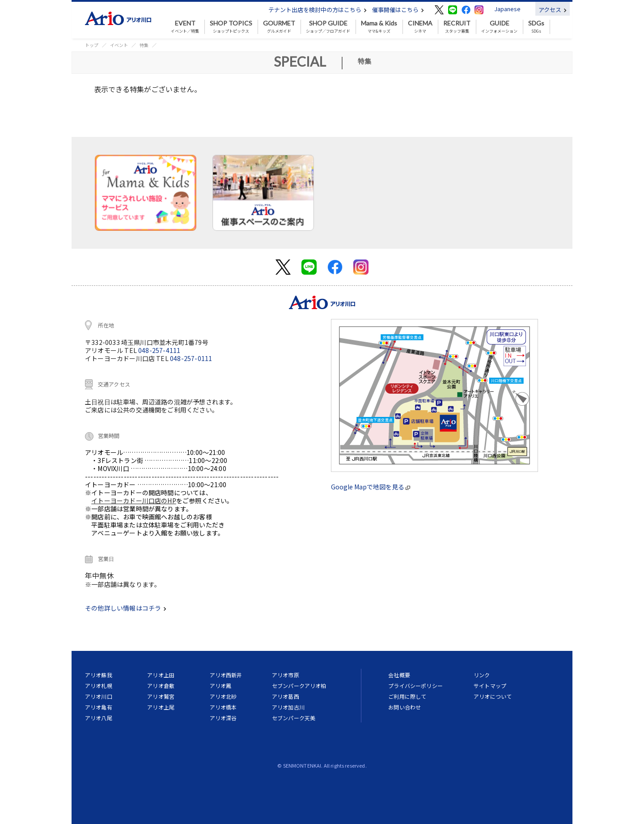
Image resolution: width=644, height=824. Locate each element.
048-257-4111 (159, 350)
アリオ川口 (99, 696)
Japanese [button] (507, 9)
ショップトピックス (231, 27)
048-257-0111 (191, 358)
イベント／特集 (185, 27)
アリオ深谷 (223, 718)
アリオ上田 (161, 675)
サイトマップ (490, 686)
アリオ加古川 (288, 707)
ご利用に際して (407, 696)
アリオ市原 (286, 675)
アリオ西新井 (226, 675)
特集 (144, 45)
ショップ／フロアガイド (328, 27)
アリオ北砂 (223, 696)
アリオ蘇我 (99, 675)
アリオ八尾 (99, 718)
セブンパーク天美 (294, 718)
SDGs (536, 27)
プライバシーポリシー (415, 686)
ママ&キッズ (379, 27)
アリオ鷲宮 (161, 696)
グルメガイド (279, 27)
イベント (119, 45)
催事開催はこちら (398, 10)
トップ (92, 45)
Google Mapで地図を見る (371, 487)
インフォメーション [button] (499, 27)
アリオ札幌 (99, 686)
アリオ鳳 (221, 686)
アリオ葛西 (286, 696)
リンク (482, 675)
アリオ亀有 (99, 707)
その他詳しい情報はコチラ (126, 608)
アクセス (553, 10)
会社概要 (399, 675)
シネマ (420, 27)
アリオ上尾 (161, 707)
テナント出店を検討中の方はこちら (318, 10)
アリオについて (493, 696)
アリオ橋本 (223, 707)
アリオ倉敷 (161, 686)
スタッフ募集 (457, 27)
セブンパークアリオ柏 (299, 686)
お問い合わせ (405, 707)
